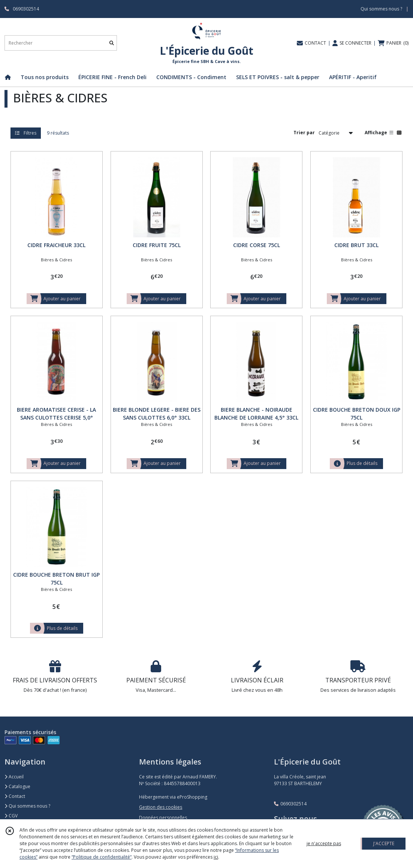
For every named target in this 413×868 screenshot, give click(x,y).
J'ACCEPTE (384, 843)
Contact (15, 796)
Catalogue (17, 786)
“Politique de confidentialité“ (102, 857)
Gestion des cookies (161, 807)
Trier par (304, 133)
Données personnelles (163, 818)
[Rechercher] (112, 43)
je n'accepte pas (324, 843)
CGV (11, 816)
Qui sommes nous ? (27, 806)
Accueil (14, 777)
